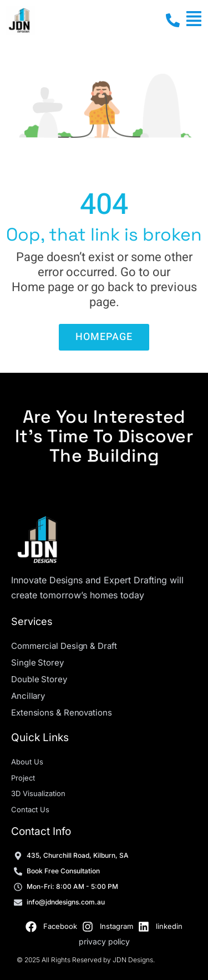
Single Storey (37, 662)
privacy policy (104, 941)
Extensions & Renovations (62, 712)
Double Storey (39, 679)
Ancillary (28, 696)
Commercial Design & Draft (64, 646)
